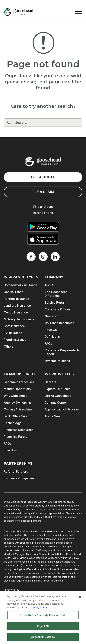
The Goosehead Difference (56, 294)
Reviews (51, 330)
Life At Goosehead (58, 396)
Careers (50, 382)
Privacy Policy (11, 590)
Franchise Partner (16, 437)
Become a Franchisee (19, 382)
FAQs (48, 343)
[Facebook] (31, 257)
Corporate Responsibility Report (62, 352)
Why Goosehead (16, 396)
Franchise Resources (19, 430)
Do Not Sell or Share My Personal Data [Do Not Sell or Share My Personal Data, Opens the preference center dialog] (43, 615)
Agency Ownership (17, 402)
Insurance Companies (19, 478)
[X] (43, 257)
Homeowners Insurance (21, 285)
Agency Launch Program (62, 409)
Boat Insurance (14, 326)
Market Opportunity (18, 389)
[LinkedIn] (55, 257)
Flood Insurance (15, 340)
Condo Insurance (16, 312)
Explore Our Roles (57, 389)
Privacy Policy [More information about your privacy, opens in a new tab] (39, 607)
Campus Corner (56, 402)
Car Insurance (14, 292)
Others (9, 346)
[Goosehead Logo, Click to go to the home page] (19, 12)
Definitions (52, 337)
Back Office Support (18, 416)
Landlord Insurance (17, 306)
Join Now (10, 450)
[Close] (80, 597)
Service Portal (55, 302)
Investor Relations (57, 361)
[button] (78, 12)
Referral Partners (16, 471)
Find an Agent (43, 207)
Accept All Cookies (43, 637)
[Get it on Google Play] (43, 227)
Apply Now (53, 416)
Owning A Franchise (18, 409)
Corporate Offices (57, 309)
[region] (43, 617)
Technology (12, 423)
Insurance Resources (59, 323)
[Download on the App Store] (43, 239)
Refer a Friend (43, 213)
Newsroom (52, 316)
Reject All (43, 626)
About (49, 285)
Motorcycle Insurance (19, 319)
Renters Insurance (16, 299)
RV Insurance (13, 333)
